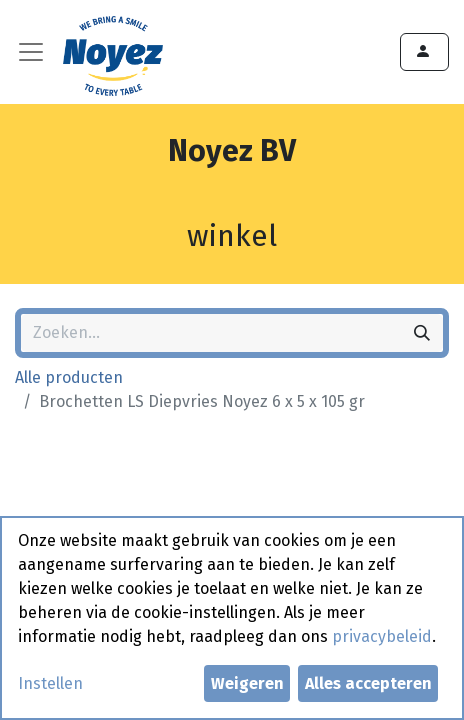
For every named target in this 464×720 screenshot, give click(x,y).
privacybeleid (382, 636)
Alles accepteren (368, 683)
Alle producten (69, 377)
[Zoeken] (422, 333)
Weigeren (247, 683)
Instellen (50, 683)
